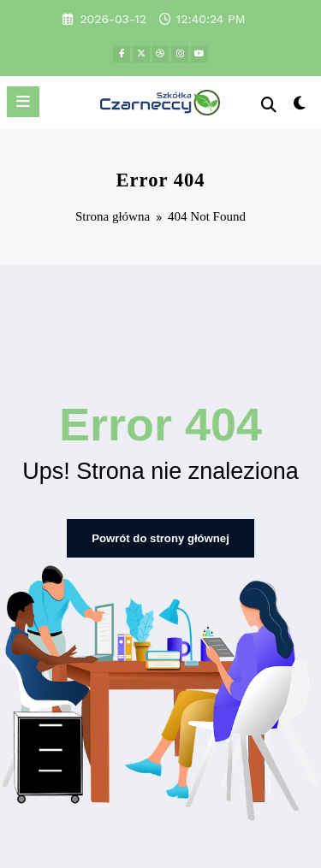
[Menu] (23, 101)
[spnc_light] (300, 106)
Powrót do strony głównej (160, 535)
